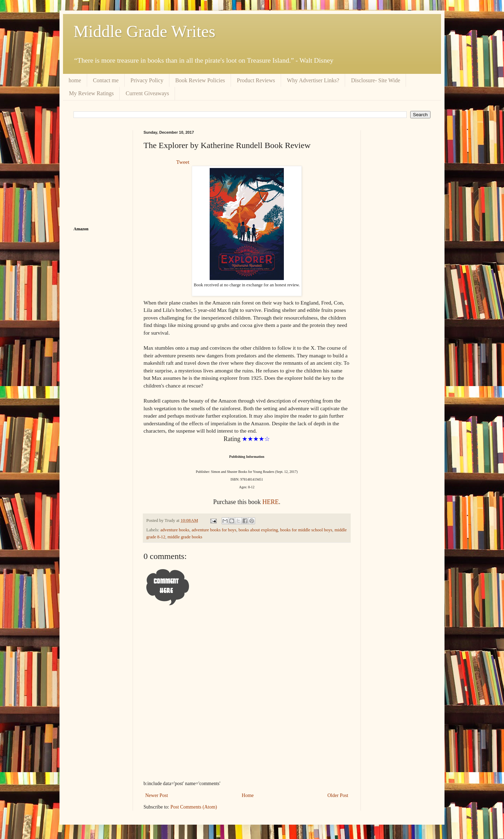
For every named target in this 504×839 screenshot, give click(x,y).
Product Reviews (256, 80)
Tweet (183, 162)
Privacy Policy (147, 80)
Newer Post (157, 795)
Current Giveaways (147, 93)
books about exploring (258, 530)
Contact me (106, 80)
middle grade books (185, 537)
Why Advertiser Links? (313, 80)
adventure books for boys (214, 530)
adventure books (175, 530)
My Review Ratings (91, 93)
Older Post (338, 795)
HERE (270, 502)
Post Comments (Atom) (194, 807)
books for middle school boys (306, 530)
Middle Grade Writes (144, 31)
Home (248, 795)
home (75, 80)
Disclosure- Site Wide (376, 80)
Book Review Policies (200, 80)
